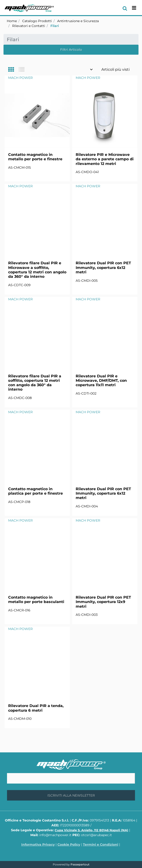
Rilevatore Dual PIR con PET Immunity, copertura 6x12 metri (103, 267)
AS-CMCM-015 (20, 168)
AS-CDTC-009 (19, 285)
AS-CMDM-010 (20, 719)
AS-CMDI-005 (87, 281)
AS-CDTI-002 (86, 393)
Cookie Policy (69, 845)
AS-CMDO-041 (87, 172)
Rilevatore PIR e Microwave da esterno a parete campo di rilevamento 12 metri (105, 159)
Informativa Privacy (38, 845)
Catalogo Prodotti (37, 21)
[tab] (13, 70)
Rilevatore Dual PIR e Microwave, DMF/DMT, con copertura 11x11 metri (101, 380)
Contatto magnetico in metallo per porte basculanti (36, 600)
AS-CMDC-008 (20, 398)
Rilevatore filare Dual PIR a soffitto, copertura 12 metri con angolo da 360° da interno (35, 383)
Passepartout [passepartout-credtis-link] (80, 864)
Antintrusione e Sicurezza (78, 21)
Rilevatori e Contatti (29, 26)
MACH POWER (20, 78)
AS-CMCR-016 (19, 610)
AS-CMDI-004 (87, 506)
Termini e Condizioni (101, 845)
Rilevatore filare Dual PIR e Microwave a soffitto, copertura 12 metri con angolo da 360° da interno (37, 270)
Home (12, 21)
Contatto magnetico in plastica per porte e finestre (35, 491)
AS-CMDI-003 (87, 615)
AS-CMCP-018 (19, 502)
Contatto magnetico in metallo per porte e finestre (35, 157)
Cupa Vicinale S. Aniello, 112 (91, 830)
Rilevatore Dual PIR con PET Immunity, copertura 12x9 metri (103, 602)
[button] (71, 795)
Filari (55, 26)
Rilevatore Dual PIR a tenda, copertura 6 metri (36, 708)
